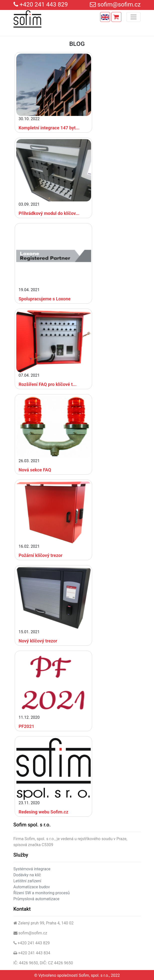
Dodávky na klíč (27, 875)
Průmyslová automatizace (36, 899)
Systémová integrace (32, 869)
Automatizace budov (32, 887)
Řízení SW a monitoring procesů (42, 893)
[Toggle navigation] (134, 17)
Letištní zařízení (27, 881)
